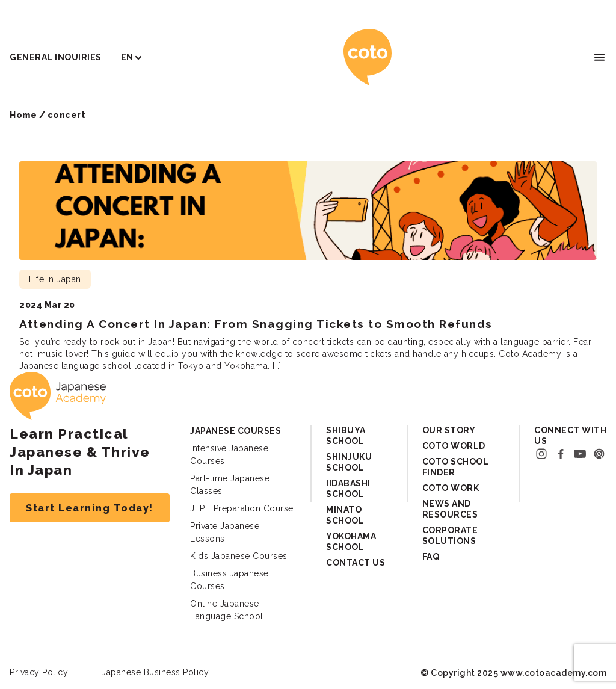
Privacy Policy (39, 672)
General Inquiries (56, 57)
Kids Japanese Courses (239, 556)
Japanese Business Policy (155, 672)
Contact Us (356, 563)
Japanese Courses (236, 431)
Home (23, 115)
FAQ (431, 557)
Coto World (454, 446)
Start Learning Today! (90, 508)
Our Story (449, 430)
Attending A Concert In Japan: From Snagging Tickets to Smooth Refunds (256, 324)
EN (127, 57)
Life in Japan (55, 279)
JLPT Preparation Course (242, 508)
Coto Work (451, 488)
